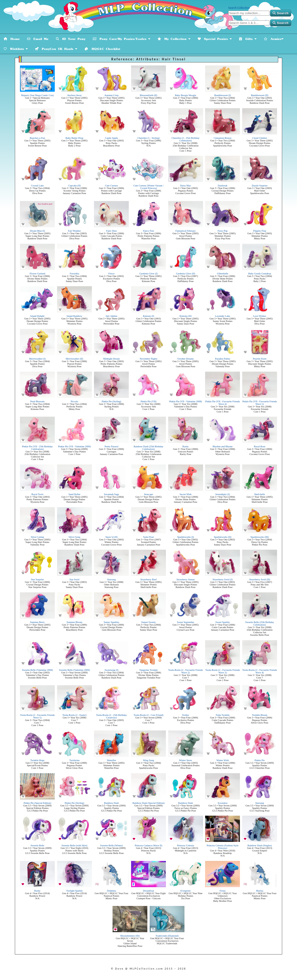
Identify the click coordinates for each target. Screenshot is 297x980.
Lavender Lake (223, 316)
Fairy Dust (111, 231)
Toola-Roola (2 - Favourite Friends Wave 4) (260, 671)
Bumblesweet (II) (260, 95)
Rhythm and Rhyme (223, 446)
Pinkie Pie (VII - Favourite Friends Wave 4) (223, 403)
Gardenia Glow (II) (185, 274)
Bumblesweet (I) (223, 95)
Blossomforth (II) (149, 95)
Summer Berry (37, 622)
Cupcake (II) (74, 186)
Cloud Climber (260, 138)
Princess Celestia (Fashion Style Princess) (223, 847)
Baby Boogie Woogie (186, 95)
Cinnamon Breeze (223, 138)
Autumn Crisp (111, 95)
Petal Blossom (37, 401)
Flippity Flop (260, 231)
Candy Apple (111, 138)
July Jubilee (111, 316)
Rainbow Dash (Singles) (260, 845)
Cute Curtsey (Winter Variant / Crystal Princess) (148, 187)
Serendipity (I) (223, 494)
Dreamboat (148, 891)
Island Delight (37, 316)
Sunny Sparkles (111, 622)
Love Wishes (260, 316)
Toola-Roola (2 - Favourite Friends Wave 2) (186, 671)
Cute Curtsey (111, 186)
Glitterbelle (223, 274)
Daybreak (223, 186)
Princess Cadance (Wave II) (148, 845)
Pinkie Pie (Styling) (111, 401)
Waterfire (111, 760)
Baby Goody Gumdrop (260, 274)
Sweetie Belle (37, 845)
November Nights (148, 359)
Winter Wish (223, 760)
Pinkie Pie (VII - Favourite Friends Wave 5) (260, 403)
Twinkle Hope (37, 760)
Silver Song (74, 537)
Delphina (111, 891)
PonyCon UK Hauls (56, 49)
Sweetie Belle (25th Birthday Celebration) (260, 623)
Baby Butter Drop (74, 138)
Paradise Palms (223, 359)
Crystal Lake (37, 186)
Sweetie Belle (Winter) (111, 845)
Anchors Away (74, 95)
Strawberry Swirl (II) (260, 579)
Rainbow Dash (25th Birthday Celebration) (148, 448)
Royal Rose (260, 446)
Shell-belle (260, 494)
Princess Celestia (186, 845)
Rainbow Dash (111, 803)
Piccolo (74, 401)
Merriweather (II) (74, 359)
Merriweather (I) (37, 359)
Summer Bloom (74, 622)
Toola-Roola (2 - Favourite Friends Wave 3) (223, 671)
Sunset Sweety (148, 622)
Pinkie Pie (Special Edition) (37, 803)
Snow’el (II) (111, 537)
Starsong (111, 579)
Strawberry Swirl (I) (223, 579)
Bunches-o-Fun (37, 138)
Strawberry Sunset (185, 579)
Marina (260, 891)
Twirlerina (74, 760)
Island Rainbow (74, 316)
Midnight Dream (111, 359)
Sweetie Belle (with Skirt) (74, 845)
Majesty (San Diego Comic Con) (37, 95)
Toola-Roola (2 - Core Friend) (148, 715)
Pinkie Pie (260, 760)
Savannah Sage (111, 494)
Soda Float (148, 537)
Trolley (186, 715)
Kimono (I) (148, 316)
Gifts (248, 39)
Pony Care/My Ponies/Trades (121, 39)
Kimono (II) (186, 316)
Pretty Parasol (112, 446)
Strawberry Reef (148, 579)
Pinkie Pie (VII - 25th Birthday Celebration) (37, 448)
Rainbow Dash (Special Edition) (148, 803)
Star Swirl (74, 579)
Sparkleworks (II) (223, 537)
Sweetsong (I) (111, 670)
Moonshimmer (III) (130, 936)
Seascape (148, 494)
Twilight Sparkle (74, 891)
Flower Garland (37, 274)
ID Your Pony (71, 39)
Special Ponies (215, 39)
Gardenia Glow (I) (149, 274)
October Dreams (186, 359)
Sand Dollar (74, 494)
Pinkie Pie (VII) (148, 401)
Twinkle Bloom (260, 715)
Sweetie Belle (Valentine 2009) (74, 670)
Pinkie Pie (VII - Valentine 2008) (186, 401)
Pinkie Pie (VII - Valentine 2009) (74, 446)
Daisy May (186, 186)
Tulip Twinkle (223, 715)
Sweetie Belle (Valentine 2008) (37, 670)
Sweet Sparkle (223, 622)
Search (281, 13)
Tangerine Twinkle (148, 670)
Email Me (38, 39)
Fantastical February (186, 231)
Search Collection (239, 8)
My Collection (174, 39)
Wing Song (148, 760)
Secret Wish (186, 494)
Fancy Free (148, 231)
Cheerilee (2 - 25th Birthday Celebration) (186, 139)
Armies (274, 39)
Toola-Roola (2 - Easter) (74, 715)
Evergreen (186, 891)
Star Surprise (37, 579)
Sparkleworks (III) (260, 537)
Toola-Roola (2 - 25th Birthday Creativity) (111, 716)
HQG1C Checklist (102, 49)
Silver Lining (37, 537)
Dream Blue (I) (37, 231)
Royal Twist (37, 494)
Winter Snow (186, 760)
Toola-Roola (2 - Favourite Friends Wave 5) (37, 716)
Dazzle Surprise (260, 186)
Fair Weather (74, 231)
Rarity (186, 446)
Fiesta (223, 891)
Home (12, 39)
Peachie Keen (260, 359)
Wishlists (16, 49)
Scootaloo (223, 803)
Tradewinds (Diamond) (167, 936)
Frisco (111, 274)
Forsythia (74, 274)
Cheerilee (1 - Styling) (148, 138)
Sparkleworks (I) (186, 537)
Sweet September (185, 622)
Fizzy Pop (223, 231)
